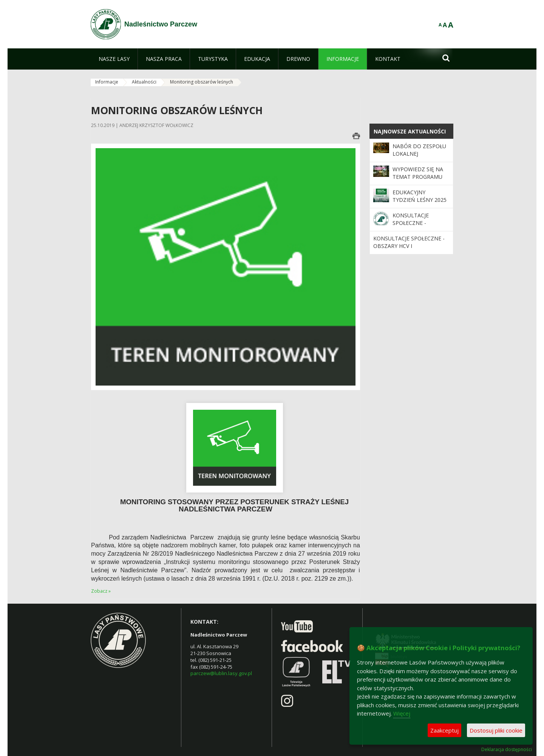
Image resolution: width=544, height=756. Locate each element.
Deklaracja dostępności (507, 750)
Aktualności (144, 82)
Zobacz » (101, 591)
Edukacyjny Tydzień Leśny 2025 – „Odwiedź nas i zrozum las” (420, 204)
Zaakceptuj (444, 730)
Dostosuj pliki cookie (496, 730)
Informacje (107, 82)
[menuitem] (114, 59)
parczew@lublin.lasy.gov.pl (221, 673)
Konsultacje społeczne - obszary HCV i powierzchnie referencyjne (409, 250)
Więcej (402, 713)
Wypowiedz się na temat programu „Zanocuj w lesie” (418, 177)
